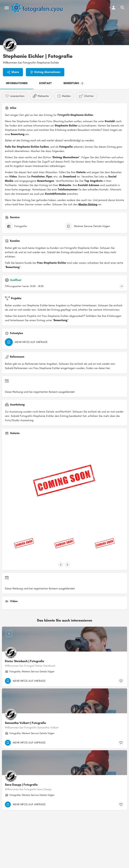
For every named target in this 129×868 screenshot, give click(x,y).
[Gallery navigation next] (68, 565)
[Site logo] (39, 8)
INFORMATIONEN (17, 83)
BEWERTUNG (74, 83)
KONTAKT (45, 83)
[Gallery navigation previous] (61, 565)
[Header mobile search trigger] (123, 8)
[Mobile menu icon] (7, 8)
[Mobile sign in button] (114, 8)
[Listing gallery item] (24, 544)
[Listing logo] (10, 45)
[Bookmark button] (121, 681)
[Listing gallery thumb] (64, 483)
